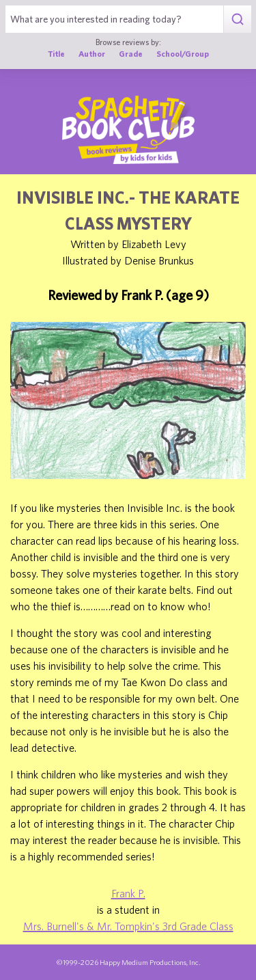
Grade (131, 54)
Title (56, 54)
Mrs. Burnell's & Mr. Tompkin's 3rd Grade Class (128, 926)
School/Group (183, 54)
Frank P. (128, 893)
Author (92, 54)
